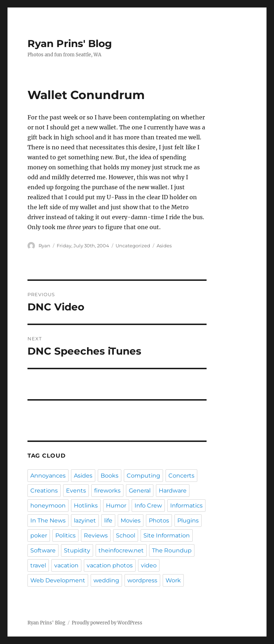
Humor (116, 506)
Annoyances (48, 476)
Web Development (58, 580)
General (140, 491)
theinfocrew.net (121, 550)
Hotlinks (86, 506)
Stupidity (77, 550)
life (108, 521)
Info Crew (148, 506)
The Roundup (172, 550)
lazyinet (85, 521)
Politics (65, 535)
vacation (66, 565)
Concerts (181, 476)
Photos (159, 521)
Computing (143, 476)
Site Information (167, 535)
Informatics (186, 506)
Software (43, 550)
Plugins (188, 521)
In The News (48, 521)
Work (173, 580)
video (149, 565)
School (126, 535)
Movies (131, 521)
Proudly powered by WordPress (107, 623)
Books (110, 476)
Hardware (173, 491)
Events (76, 491)
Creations (44, 491)
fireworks (107, 491)
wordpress (142, 580)
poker (39, 535)
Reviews (96, 535)
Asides (164, 246)
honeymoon (48, 506)
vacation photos (110, 565)
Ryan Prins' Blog (70, 43)
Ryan (44, 246)
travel (38, 565)
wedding (106, 580)
